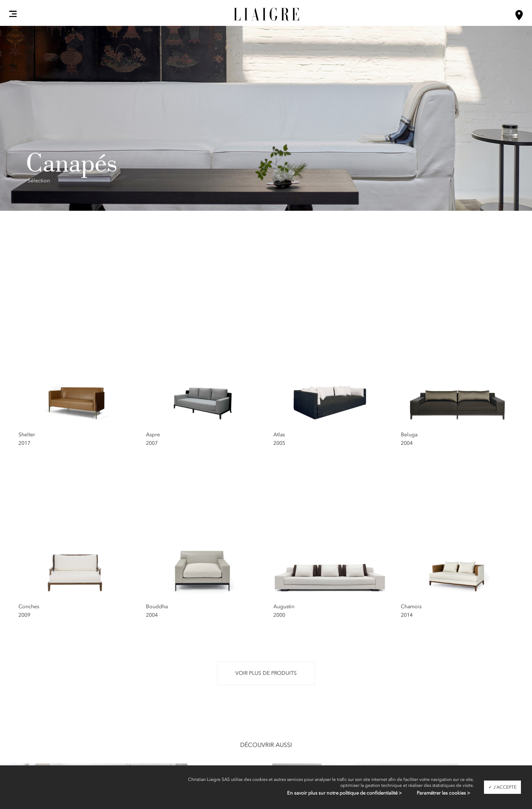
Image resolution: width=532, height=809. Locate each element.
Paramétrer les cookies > (444, 793)
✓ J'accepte (502, 787)
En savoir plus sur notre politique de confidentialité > (345, 793)
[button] (13, 14)
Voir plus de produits (266, 673)
